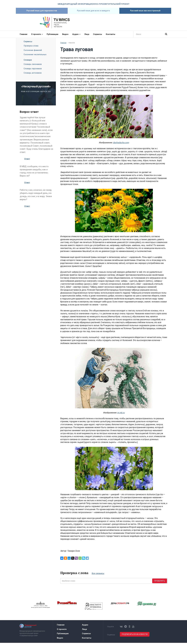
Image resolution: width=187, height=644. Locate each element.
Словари (26, 61)
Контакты (111, 35)
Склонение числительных (35, 56)
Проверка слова (31, 47)
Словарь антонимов (33, 74)
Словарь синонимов (33, 65)
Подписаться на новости (135, 635)
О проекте (37, 35)
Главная (24, 35)
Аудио (76, 35)
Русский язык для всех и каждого (94, 11)
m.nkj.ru (121, 414)
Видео (65, 35)
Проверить (160, 582)
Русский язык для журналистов (42, 11)
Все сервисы (98, 575)
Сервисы (98, 35)
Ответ (27, 160)
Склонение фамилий (33, 51)
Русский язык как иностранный (145, 11)
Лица (87, 35)
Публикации (52, 35)
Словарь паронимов (33, 70)
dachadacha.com (121, 144)
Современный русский (132, 24)
